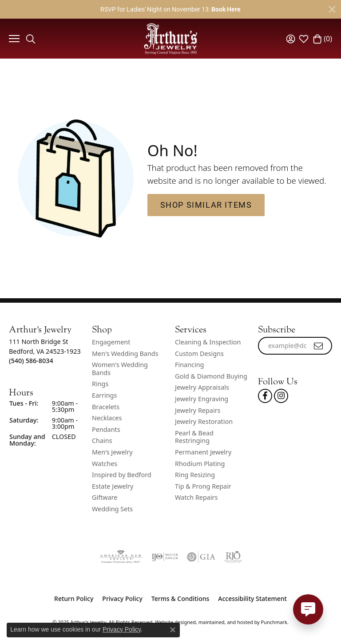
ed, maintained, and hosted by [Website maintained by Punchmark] (225, 622)
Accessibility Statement (252, 599)
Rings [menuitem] (100, 384)
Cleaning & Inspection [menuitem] (208, 342)
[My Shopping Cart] (322, 39)
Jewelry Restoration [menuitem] (204, 422)
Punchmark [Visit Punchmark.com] (274, 622)
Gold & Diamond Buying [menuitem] (211, 376)
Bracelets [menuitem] (106, 407)
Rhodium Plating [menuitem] (200, 464)
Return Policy (74, 599)
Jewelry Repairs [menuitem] (198, 411)
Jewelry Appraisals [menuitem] (202, 388)
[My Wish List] (304, 39)
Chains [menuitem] (102, 441)
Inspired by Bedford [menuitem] (122, 475)
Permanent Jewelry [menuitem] (203, 452)
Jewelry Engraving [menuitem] (202, 399)
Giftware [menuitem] (105, 498)
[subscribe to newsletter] (319, 346)
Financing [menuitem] (189, 365)
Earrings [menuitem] (104, 395)
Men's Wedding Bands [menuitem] (125, 354)
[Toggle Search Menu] (31, 39)
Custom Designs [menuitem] (199, 354)
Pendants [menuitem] (106, 430)
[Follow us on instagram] (281, 396)
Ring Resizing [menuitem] (195, 475)
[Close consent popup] (173, 630)
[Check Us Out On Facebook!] (265, 396)
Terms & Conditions (180, 599)
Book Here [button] (226, 9)
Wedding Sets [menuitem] (112, 509)
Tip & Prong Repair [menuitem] (203, 486)
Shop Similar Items (206, 205)
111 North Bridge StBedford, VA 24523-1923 (45, 351)
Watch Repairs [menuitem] (196, 498)
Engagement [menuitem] (111, 342)
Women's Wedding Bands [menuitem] (120, 369)
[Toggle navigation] (13, 39)
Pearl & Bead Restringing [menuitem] (194, 437)
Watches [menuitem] (105, 464)
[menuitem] (121, 557)
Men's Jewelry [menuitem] (112, 452)
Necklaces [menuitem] (107, 419)
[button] (46, 329)
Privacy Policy (122, 599)
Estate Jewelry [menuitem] (113, 486)
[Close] (332, 9)
